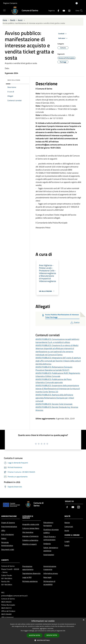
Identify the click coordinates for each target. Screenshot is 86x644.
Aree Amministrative (9, 527)
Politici (4, 538)
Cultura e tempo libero (31, 528)
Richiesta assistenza (30, 581)
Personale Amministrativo (7, 544)
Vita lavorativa (28, 532)
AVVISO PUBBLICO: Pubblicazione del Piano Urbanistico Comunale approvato (54, 381)
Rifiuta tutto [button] (52, 635)
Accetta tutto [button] (35, 635)
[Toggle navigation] (4, 10)
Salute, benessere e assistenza (51, 549)
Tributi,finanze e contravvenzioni (49, 538)
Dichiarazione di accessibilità (49, 583)
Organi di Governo (8, 523)
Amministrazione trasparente (50, 568)
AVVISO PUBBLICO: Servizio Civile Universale (54, 404)
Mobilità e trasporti (30, 544)
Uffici (3, 530)
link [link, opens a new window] (64, 631)
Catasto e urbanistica (30, 540)
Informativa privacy (51, 573)
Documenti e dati (8, 549)
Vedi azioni (63, 38)
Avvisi (20, 20)
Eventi (67, 545)
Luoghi (67, 541)
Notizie (67, 523)
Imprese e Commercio (30, 536)
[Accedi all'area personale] (77, 3)
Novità (13, 20)
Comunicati (69, 527)
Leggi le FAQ (27, 577)
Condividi (63, 34)
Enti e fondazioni (8, 534)
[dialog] (43, 631)
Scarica (75, 322)
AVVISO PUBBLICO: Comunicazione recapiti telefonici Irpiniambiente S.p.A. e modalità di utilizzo (57, 341)
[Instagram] (68, 11)
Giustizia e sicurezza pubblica (51, 531)
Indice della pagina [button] (14, 80)
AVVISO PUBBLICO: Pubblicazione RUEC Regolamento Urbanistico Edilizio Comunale (58, 375)
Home (5, 20)
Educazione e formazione (48, 524)
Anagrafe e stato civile (31, 524)
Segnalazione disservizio (31, 573)
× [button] (84, 620)
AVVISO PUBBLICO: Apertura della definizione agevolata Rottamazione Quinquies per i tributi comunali (55, 398)
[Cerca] (81, 11)
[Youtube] (63, 11)
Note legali (47, 577)
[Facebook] (57, 11)
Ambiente (47, 544)
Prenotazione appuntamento (28, 568)
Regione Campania (10, 3)
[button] (43, 640)
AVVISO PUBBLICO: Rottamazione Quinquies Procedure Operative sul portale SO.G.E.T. (54, 369)
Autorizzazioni (49, 555)
